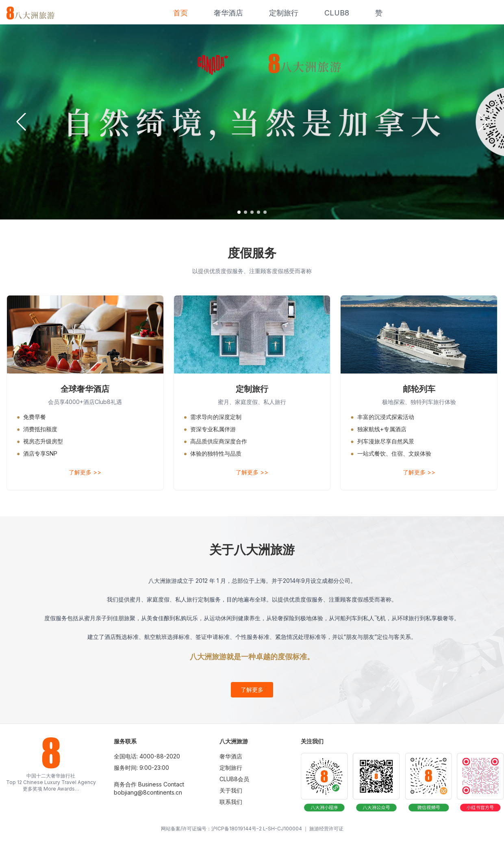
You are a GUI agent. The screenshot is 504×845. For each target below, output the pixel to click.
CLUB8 (337, 13)
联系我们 (231, 802)
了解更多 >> (85, 472)
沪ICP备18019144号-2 (237, 829)
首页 (180, 13)
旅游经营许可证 (326, 829)
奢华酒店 (228, 13)
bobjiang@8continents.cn (148, 792)
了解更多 (252, 690)
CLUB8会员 (234, 779)
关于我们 (231, 790)
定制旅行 (284, 13)
